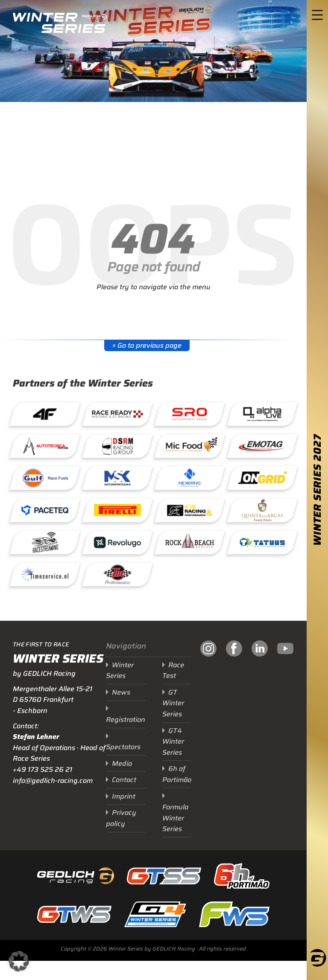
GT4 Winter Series (173, 742)
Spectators (123, 747)
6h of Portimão (177, 774)
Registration (126, 720)
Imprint (124, 796)
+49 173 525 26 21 (42, 769)
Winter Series (120, 670)
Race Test (173, 670)
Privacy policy (121, 818)
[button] (19, 961)
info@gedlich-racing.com (53, 781)
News (121, 692)
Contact (124, 780)
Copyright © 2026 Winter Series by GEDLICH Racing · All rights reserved (153, 949)
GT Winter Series (173, 703)
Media (122, 763)
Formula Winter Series (175, 818)
